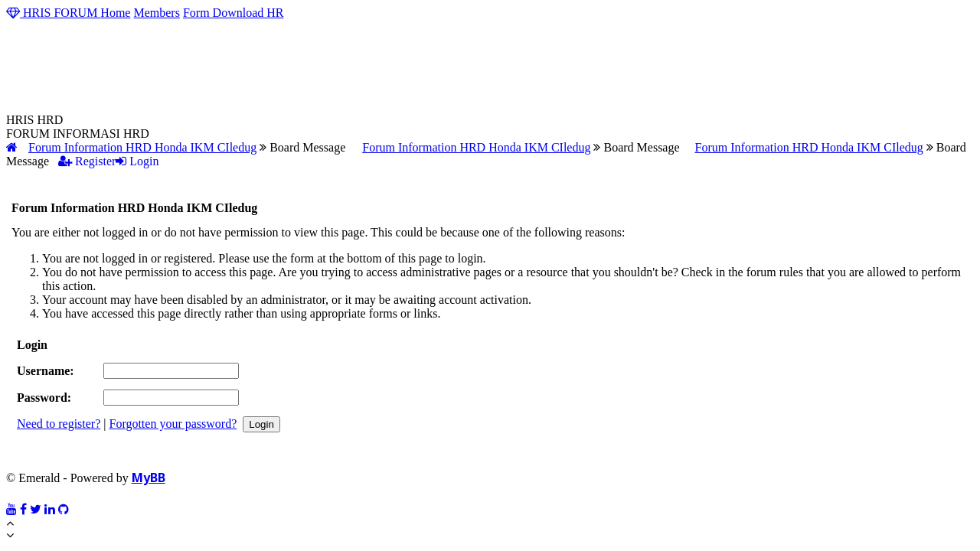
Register (87, 161)
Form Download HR (234, 13)
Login (137, 161)
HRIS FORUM (53, 13)
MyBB (149, 478)
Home (115, 13)
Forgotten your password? (173, 424)
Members (156, 13)
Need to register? (59, 424)
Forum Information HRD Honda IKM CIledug (142, 147)
